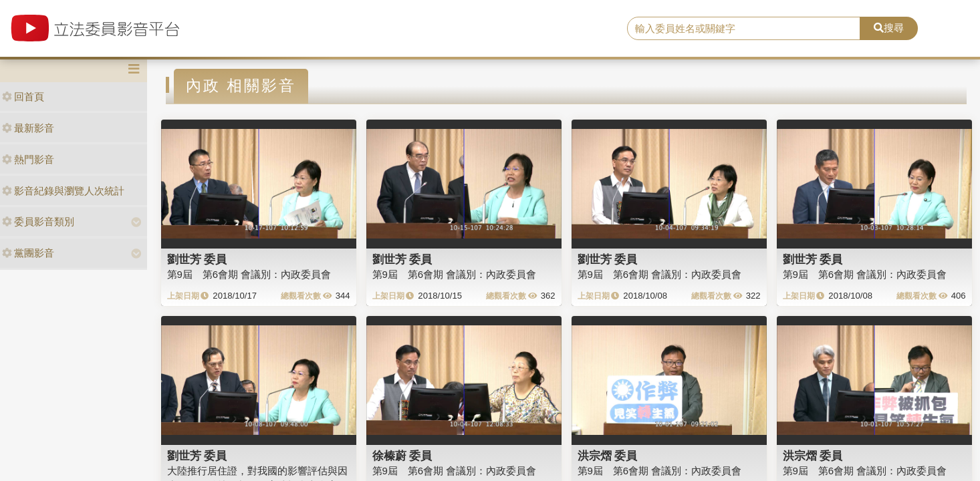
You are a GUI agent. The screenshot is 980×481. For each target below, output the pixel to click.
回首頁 (23, 97)
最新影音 (28, 128)
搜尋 (889, 28)
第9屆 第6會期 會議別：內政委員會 (249, 274)
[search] (744, 29)
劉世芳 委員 (197, 259)
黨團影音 (28, 253)
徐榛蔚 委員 (402, 456)
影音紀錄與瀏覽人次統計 (63, 191)
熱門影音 (28, 159)
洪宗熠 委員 (608, 456)
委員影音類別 (38, 221)
